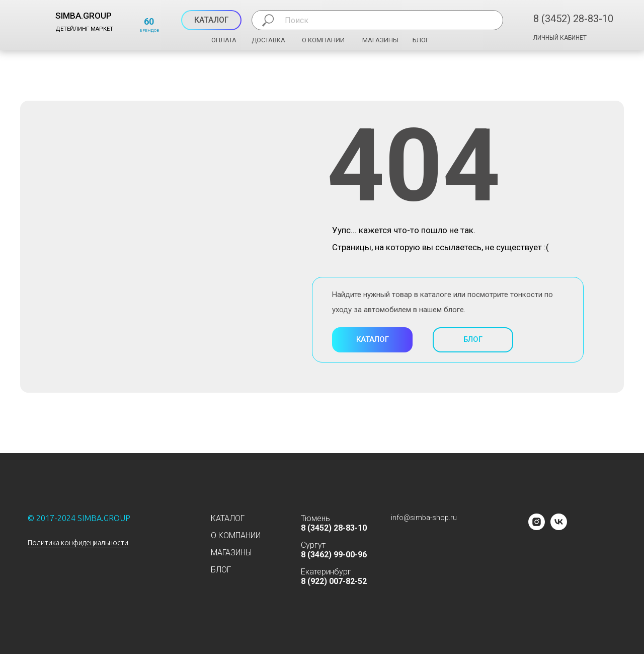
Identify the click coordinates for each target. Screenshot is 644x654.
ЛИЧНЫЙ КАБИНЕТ (560, 38)
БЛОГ (421, 40)
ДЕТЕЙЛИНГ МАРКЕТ (84, 29)
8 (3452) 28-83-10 (573, 19)
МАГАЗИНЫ (380, 40)
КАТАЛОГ (228, 518)
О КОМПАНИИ (323, 40)
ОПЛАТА (224, 40)
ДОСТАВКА (268, 40)
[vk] (559, 527)
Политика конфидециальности (78, 543)
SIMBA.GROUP (84, 16)
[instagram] (537, 527)
